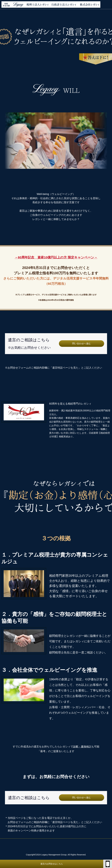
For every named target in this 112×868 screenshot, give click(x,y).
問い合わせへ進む (82, 344)
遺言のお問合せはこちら (52, 864)
